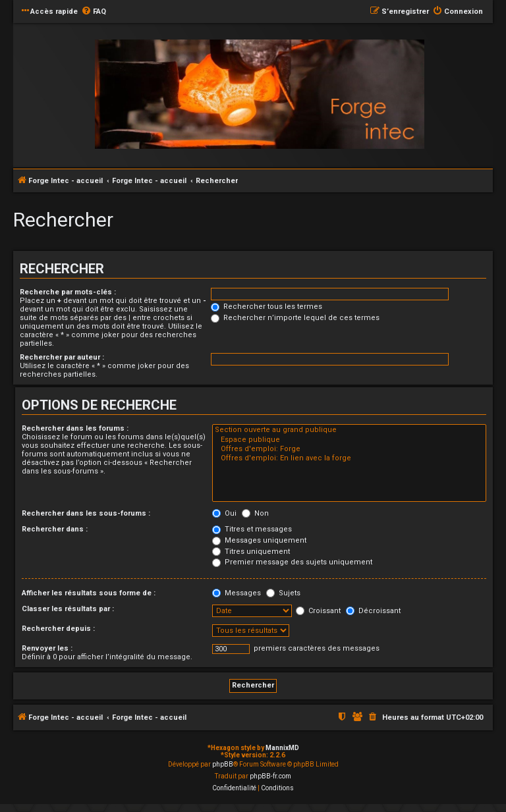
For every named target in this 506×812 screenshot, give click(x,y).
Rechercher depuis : (58, 629)
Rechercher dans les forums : (75, 428)
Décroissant (373, 611)
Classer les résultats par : (68, 609)
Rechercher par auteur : (62, 357)
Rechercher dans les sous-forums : (86, 513)
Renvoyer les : (47, 648)
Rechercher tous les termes (267, 307)
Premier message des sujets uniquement (292, 562)
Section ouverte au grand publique (349, 430)
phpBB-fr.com (270, 776)
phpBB (223, 764)
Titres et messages (252, 529)
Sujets (283, 593)
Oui (224, 513)
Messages (237, 593)
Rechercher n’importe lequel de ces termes (295, 318)
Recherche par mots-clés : (68, 292)
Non (255, 513)
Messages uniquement (259, 540)
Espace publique (349, 440)
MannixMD (282, 748)
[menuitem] (94, 12)
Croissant (318, 611)
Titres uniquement (251, 552)
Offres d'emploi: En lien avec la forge (349, 458)
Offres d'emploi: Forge (349, 449)
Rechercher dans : (55, 529)
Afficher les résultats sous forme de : (89, 593)
